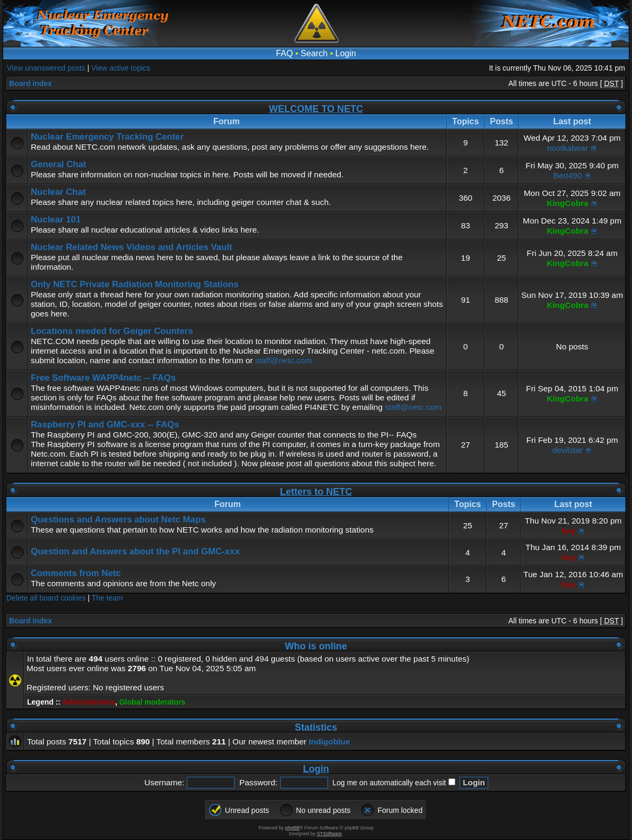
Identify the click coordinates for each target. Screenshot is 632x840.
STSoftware (329, 834)
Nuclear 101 (56, 220)
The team (107, 598)
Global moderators (152, 702)
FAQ (284, 53)
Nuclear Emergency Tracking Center (107, 137)
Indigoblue (330, 742)
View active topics (121, 68)
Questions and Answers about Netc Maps (118, 520)
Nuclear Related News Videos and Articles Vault (132, 247)
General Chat (58, 164)
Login (346, 53)
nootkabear (568, 148)
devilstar (568, 450)
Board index (31, 83)
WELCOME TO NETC (316, 109)
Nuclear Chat (58, 192)
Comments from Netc (76, 573)
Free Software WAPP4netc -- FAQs (103, 378)
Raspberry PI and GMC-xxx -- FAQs (105, 425)
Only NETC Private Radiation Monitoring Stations (135, 284)
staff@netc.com (284, 360)
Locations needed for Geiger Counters (112, 331)
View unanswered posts (46, 68)
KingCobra (568, 203)
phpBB (292, 828)
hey (569, 531)
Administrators (89, 702)
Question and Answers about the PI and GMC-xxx (135, 551)
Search (314, 53)
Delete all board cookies (46, 598)
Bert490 (568, 175)
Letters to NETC (316, 492)
